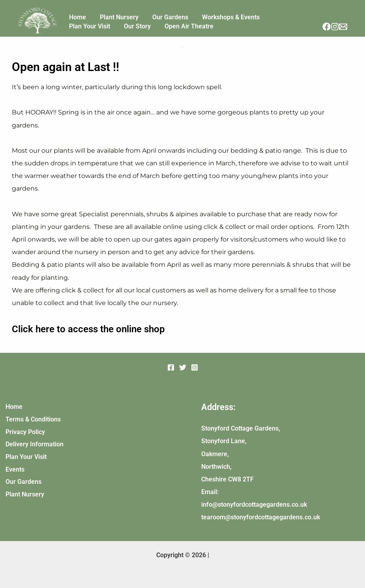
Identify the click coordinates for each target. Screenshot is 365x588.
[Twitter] (183, 367)
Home (74, 12)
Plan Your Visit (267, 12)
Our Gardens (155, 12)
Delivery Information (33, 445)
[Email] (343, 27)
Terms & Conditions (32, 419)
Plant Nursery (110, 12)
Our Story (79, 30)
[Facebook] (327, 27)
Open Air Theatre (125, 30)
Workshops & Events (210, 12)
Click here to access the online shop (91, 329)
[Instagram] (335, 27)
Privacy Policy (24, 432)
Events (14, 470)
